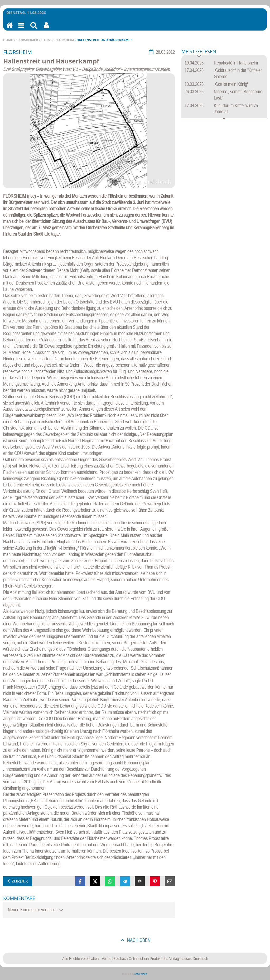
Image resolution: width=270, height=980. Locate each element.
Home (8, 40)
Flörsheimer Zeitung (34, 40)
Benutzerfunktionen (46, 29)
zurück (20, 881)
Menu (21, 29)
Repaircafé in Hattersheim (236, 63)
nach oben (138, 940)
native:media (141, 974)
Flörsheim (65, 40)
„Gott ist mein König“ (231, 84)
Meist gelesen (199, 52)
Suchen (34, 29)
